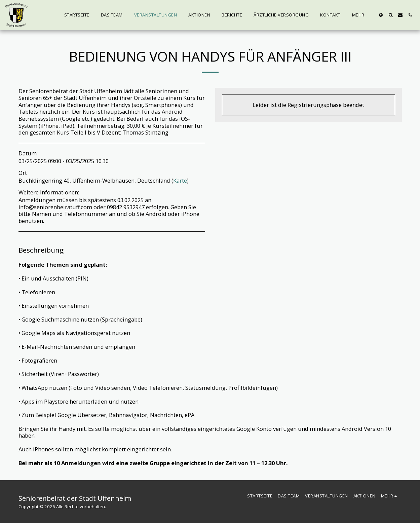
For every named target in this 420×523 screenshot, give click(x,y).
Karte (180, 180)
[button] (391, 15)
